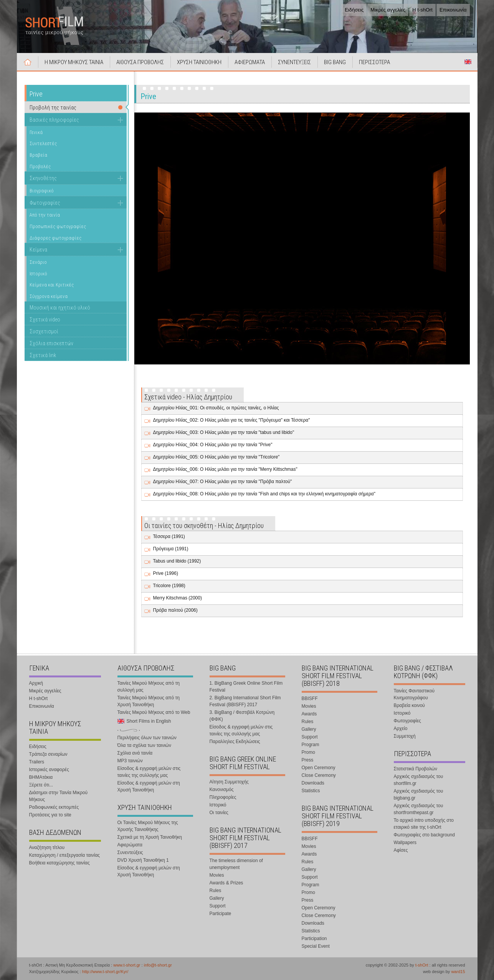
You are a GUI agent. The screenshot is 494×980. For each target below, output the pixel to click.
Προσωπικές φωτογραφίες (58, 226)
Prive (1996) (166, 573)
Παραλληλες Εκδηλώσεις (235, 742)
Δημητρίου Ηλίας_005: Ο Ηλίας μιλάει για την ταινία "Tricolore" (216, 457)
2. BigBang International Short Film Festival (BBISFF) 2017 (245, 701)
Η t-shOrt (422, 10)
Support (218, 906)
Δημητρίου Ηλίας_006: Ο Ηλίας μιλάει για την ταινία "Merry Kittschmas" (225, 469)
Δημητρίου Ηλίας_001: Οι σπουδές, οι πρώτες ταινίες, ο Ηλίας (216, 408)
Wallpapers (405, 843)
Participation (314, 939)
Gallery (217, 898)
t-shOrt (422, 965)
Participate (221, 914)
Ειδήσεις (354, 10)
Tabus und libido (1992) (177, 561)
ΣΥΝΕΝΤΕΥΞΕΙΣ (294, 62)
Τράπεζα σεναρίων (48, 754)
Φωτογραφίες (45, 203)
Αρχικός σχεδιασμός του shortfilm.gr (419, 780)
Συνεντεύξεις (130, 853)
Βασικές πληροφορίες (54, 120)
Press (308, 760)
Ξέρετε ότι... (41, 785)
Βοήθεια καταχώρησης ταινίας (59, 863)
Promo (308, 752)
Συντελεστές (43, 143)
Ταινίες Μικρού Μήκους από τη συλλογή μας (149, 687)
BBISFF (310, 699)
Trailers (37, 762)
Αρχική (28, 62)
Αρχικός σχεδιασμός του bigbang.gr (419, 795)
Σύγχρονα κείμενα (49, 296)
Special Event (316, 946)
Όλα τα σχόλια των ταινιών (144, 745)
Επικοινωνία (453, 10)
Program (311, 745)
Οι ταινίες (219, 813)
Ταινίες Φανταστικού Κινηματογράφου (414, 694)
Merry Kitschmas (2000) (178, 598)
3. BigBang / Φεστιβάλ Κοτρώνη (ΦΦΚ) (242, 716)
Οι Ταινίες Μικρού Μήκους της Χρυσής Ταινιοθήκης (148, 826)
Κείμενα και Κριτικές (52, 285)
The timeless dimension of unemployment (236, 864)
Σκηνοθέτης (43, 178)
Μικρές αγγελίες (388, 10)
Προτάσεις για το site (50, 815)
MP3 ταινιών (130, 761)
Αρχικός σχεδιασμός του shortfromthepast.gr (419, 809)
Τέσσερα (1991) (169, 536)
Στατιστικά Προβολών (416, 769)
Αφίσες (401, 850)
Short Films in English (468, 62)
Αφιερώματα (130, 845)
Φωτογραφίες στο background (424, 835)
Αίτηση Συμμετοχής (229, 782)
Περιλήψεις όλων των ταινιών (147, 738)
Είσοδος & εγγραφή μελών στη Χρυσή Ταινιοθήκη (149, 786)
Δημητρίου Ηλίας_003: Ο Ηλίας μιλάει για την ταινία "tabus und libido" (224, 432)
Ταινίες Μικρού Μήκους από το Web (154, 712)
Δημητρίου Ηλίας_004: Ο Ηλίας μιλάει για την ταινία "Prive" (213, 445)
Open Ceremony (319, 768)
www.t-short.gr (127, 965)
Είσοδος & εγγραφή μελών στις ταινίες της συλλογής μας (149, 772)
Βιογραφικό (42, 191)
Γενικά (36, 132)
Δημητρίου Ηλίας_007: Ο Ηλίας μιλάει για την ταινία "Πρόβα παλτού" (223, 482)
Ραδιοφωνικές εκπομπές (54, 807)
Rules (216, 891)
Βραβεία (38, 155)
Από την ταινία (45, 215)
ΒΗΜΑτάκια (41, 777)
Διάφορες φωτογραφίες (55, 238)
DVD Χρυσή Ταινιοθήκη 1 (143, 860)
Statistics (311, 791)
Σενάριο (38, 262)
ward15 (458, 972)
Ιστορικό (38, 274)
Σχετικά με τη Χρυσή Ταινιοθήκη (150, 837)
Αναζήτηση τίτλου (47, 848)
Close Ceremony (319, 775)
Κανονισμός (222, 790)
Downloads (313, 783)
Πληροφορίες (223, 797)
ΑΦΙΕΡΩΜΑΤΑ (250, 62)
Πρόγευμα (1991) (171, 549)
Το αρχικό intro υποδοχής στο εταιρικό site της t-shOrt (424, 824)
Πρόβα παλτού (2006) (175, 610)
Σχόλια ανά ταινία (135, 753)
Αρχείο (401, 728)
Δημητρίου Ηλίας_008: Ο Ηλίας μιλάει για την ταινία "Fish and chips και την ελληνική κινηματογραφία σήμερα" (264, 494)
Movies (217, 875)
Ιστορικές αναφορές (49, 770)
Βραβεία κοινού (409, 705)
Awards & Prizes (226, 883)
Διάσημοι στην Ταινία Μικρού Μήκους (59, 796)
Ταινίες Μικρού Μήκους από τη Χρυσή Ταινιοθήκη (149, 701)
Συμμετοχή (405, 736)
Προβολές (40, 166)
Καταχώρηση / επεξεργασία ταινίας (65, 855)
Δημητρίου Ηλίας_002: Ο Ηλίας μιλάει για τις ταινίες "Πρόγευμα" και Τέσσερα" (232, 420)
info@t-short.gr (158, 965)
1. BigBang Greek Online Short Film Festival (246, 687)
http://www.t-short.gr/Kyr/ (105, 972)
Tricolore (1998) (169, 586)
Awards (309, 714)
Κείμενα (38, 250)
